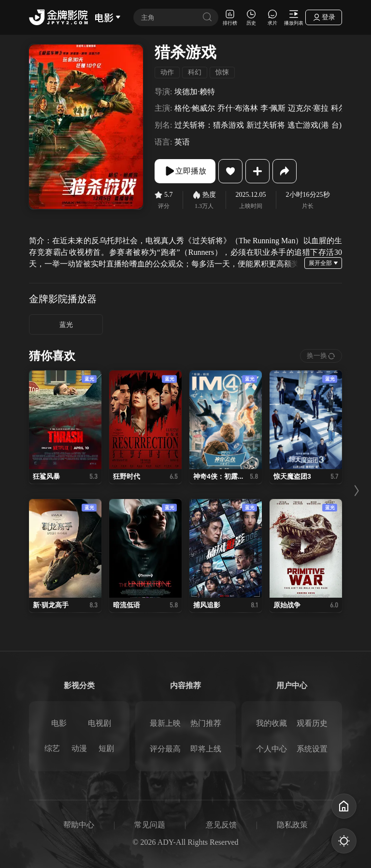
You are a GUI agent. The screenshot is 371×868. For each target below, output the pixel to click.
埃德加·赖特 (195, 92)
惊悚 (222, 72)
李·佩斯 (273, 108)
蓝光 (66, 325)
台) (336, 125)
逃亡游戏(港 (308, 125)
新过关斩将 (266, 125)
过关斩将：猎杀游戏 (209, 125)
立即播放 (185, 171)
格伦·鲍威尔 (195, 108)
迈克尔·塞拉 (308, 108)
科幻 (195, 72)
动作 (167, 72)
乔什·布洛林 (238, 108)
